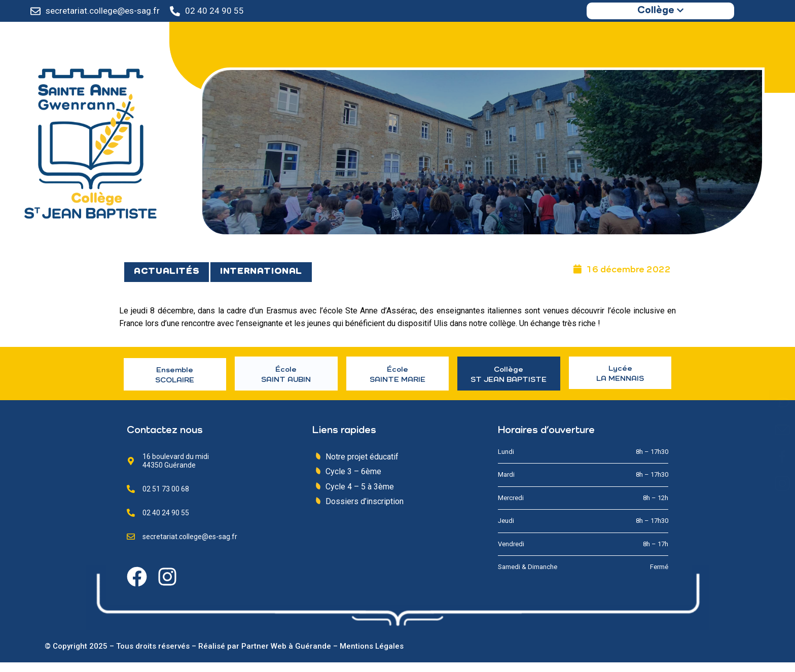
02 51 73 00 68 (166, 499)
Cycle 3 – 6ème (353, 482)
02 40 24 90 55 (214, 11)
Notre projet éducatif (362, 466)
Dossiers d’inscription (365, 511)
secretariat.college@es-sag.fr (103, 11)
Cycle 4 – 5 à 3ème (360, 496)
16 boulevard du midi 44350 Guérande (176, 470)
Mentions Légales (372, 656)
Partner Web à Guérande (286, 656)
